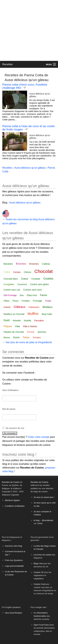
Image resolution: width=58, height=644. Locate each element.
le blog (37, 520)
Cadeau (46, 264)
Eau (22, 295)
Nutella (27, 320)
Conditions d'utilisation (15, 506)
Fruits (48, 301)
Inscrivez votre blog (13, 546)
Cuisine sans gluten (39, 284)
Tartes (26, 337)
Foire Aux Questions (14, 560)
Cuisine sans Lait (12, 290)
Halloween (34, 307)
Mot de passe (9, 409)
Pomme (31, 332)
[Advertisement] (29, 30)
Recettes (8, 64)
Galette (7, 307)
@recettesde (48, 520)
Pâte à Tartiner (30, 326)
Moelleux (47, 307)
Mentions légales (12, 500)
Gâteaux (20, 307)
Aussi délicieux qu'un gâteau (30, 168)
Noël (7, 320)
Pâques (8, 326)
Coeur (25, 279)
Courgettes (9, 284)
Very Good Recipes (13, 613)
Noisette (17, 321)
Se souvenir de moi (15, 428)
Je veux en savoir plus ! (44, 497)
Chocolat (43, 271)
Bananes (8, 264)
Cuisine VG (39, 572)
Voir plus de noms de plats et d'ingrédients (29, 342)
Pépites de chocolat (14, 332)
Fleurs (16, 301)
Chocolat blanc (11, 279)
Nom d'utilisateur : (11, 390)
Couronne (22, 284)
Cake (7, 272)
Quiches (42, 332)
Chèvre (27, 272)
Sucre (16, 337)
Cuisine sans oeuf (32, 290)
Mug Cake (47, 314)
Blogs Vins (38, 563)
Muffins (33, 314)
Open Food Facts (41, 625)
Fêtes (6, 301)
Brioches (21, 264)
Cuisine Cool (39, 584)
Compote (36, 279)
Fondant (26, 301)
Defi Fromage (10, 295)
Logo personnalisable (14, 566)
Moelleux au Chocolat (14, 314)
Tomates (37, 337)
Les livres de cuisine (43, 555)
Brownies (34, 264)
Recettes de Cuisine (11, 482)
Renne (7, 337)
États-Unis (32, 295)
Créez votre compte (39, 437)
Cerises (17, 272)
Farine (44, 295)
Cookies (48, 279)
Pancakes (39, 321)
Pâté (18, 326)
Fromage (37, 301)
